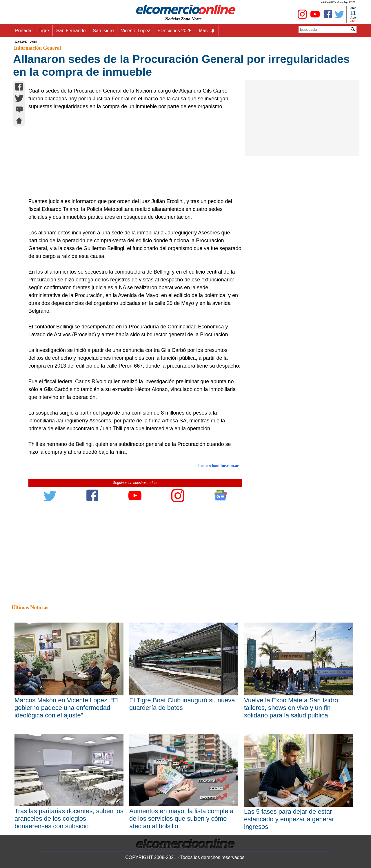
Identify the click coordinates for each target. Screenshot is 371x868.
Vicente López (136, 31)
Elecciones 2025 (174, 31)
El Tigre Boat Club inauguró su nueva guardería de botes (182, 704)
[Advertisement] (132, 154)
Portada (23, 31)
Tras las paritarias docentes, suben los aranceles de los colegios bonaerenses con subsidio (69, 819)
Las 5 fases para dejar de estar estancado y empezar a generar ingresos (289, 819)
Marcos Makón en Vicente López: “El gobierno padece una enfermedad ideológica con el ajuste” (67, 708)
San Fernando (71, 31)
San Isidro (103, 31)
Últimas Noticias (30, 607)
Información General (37, 48)
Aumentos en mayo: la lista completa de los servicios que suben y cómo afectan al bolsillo (181, 819)
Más (207, 31)
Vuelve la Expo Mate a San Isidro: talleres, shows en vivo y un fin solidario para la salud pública (292, 708)
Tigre (44, 31)
